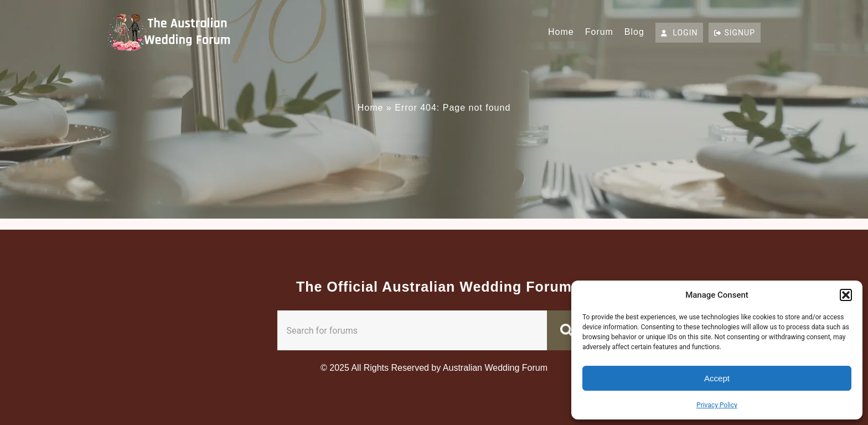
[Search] (569, 330)
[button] (846, 295)
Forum (599, 32)
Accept (717, 378)
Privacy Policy (717, 405)
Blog (634, 32)
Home (561, 32)
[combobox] (412, 330)
